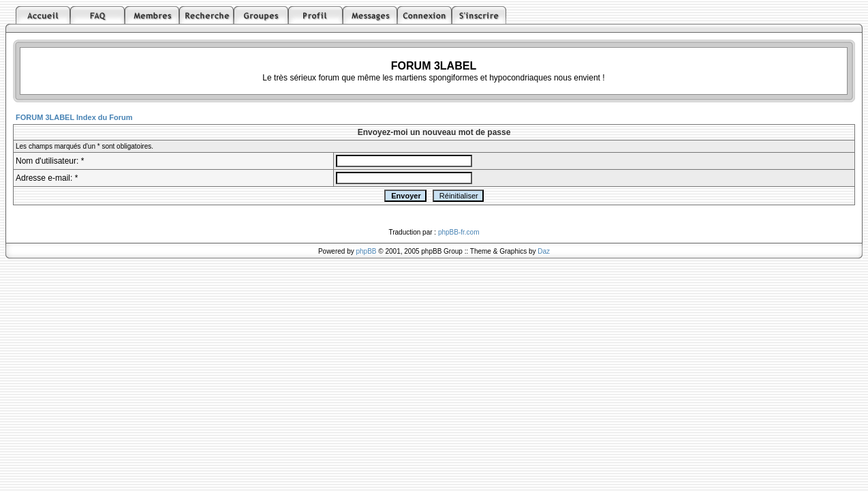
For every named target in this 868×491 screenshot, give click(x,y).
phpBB (367, 251)
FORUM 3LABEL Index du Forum (74, 117)
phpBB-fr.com (459, 232)
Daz (544, 251)
